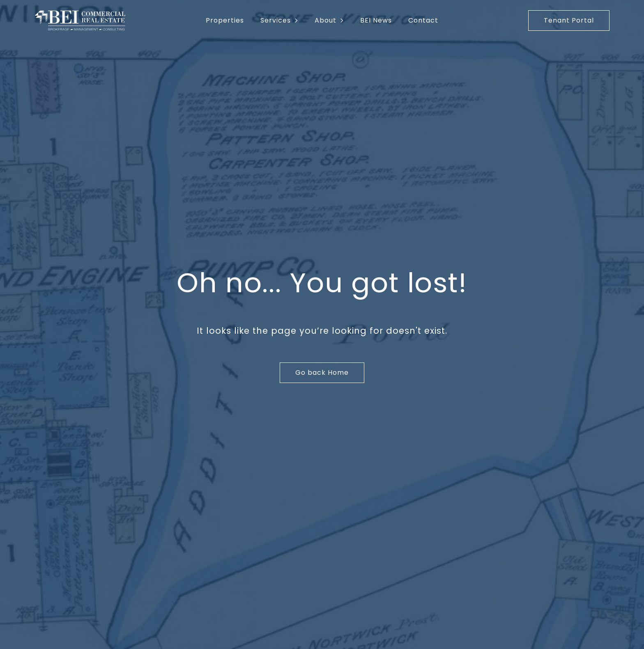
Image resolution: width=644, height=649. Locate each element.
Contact (423, 20)
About (325, 20)
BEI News (376, 20)
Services (276, 20)
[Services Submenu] (299, 21)
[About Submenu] (344, 21)
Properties (225, 20)
